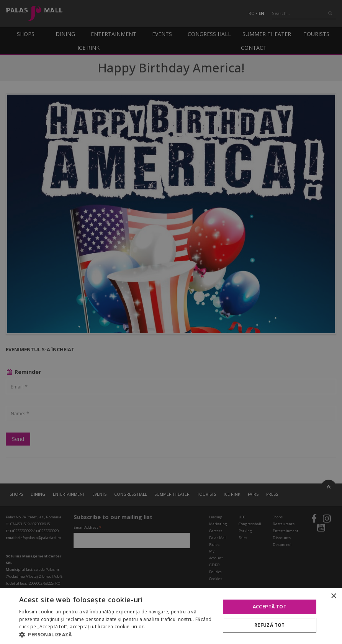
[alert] (171, 322)
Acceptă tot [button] (270, 607)
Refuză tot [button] (270, 625)
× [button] (333, 596)
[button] (117, 634)
